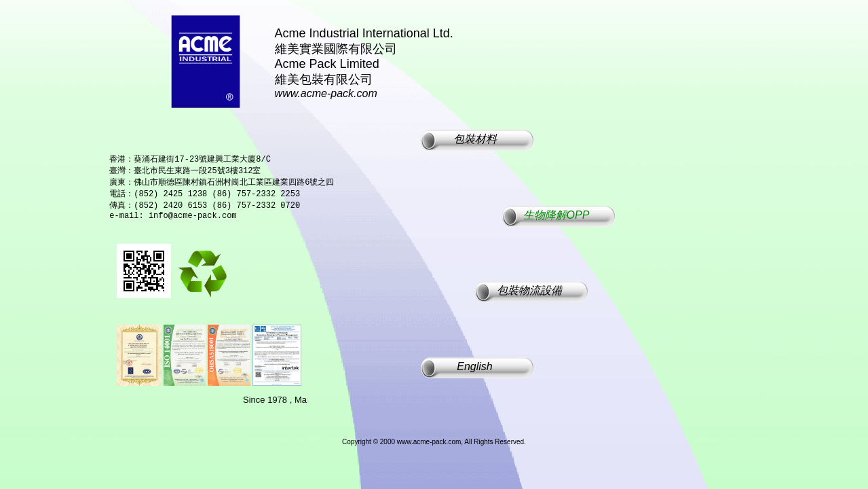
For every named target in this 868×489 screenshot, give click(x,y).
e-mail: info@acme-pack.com (173, 222)
